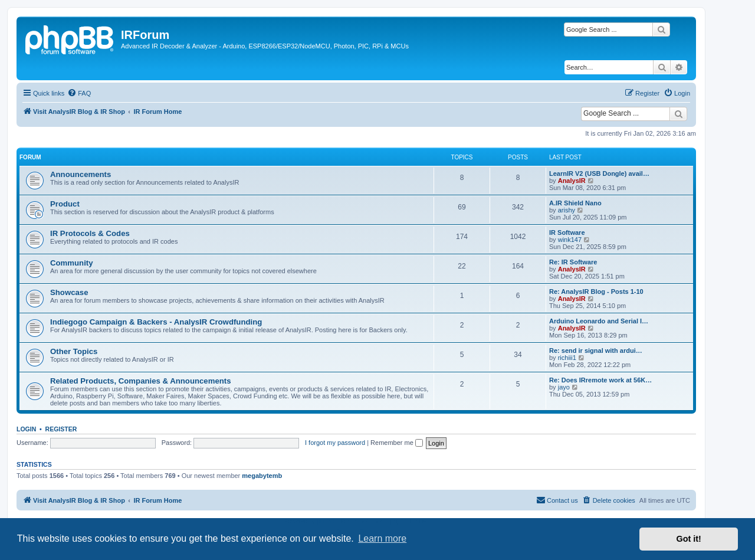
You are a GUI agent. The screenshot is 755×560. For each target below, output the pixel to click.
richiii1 (567, 358)
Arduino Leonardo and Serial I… (599, 321)
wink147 (570, 240)
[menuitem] (79, 93)
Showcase (69, 292)
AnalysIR (572, 181)
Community (72, 263)
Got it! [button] (689, 539)
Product (65, 204)
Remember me (397, 443)
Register (61, 429)
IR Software (567, 232)
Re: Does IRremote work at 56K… (600, 380)
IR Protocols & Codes (90, 233)
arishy (567, 210)
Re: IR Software (573, 262)
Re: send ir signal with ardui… (596, 351)
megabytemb (262, 476)
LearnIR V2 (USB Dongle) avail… (599, 173)
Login (26, 429)
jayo (564, 387)
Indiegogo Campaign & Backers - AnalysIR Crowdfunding (156, 322)
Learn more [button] (382, 538)
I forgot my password (335, 443)
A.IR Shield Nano (575, 203)
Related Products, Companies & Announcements (141, 381)
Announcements (81, 174)
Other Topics (74, 351)
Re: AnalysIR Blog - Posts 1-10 (596, 292)
